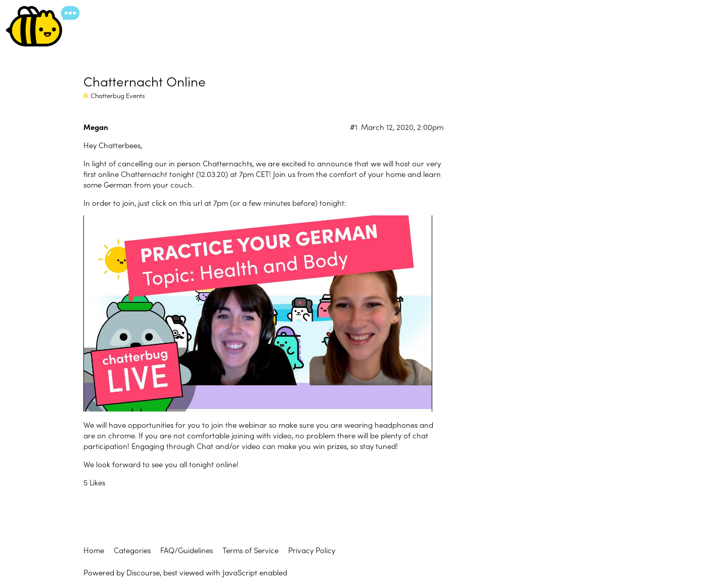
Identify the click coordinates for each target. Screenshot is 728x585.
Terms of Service (251, 550)
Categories (132, 550)
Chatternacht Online (145, 81)
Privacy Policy (312, 550)
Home (94, 550)
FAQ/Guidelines (187, 550)
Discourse (143, 572)
